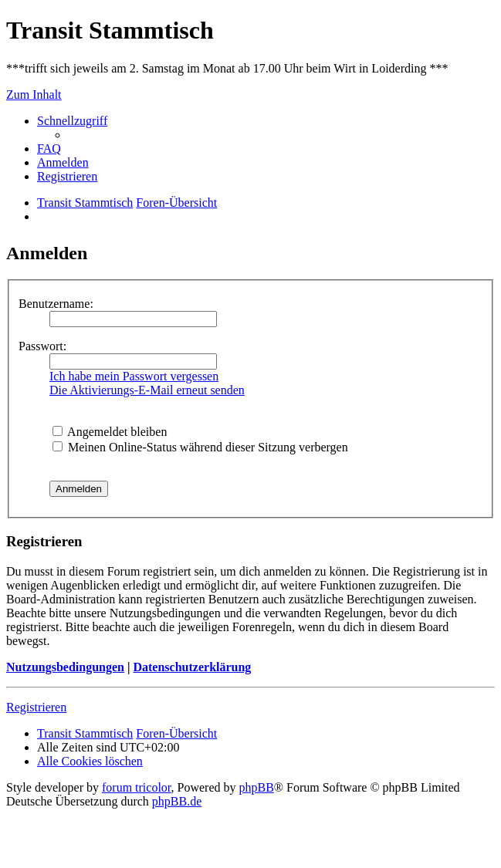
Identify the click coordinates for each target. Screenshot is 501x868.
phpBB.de (177, 801)
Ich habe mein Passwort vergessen (134, 376)
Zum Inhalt (34, 95)
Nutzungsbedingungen (65, 667)
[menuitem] (49, 149)
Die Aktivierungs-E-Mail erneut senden (147, 390)
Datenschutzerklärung (192, 667)
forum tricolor (137, 787)
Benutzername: (56, 304)
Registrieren (36, 707)
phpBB (257, 787)
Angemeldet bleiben (110, 432)
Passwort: (42, 346)
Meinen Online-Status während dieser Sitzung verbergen (200, 447)
